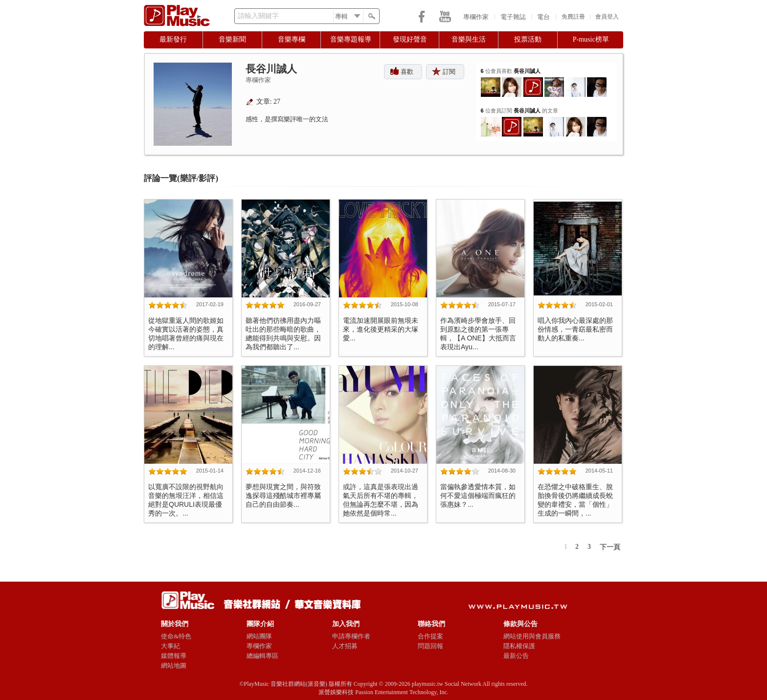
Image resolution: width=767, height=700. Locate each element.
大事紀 (170, 646)
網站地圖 (174, 666)
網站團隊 (259, 636)
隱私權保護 (519, 646)
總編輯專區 (262, 656)
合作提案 (430, 636)
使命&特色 (176, 636)
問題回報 (430, 646)
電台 (543, 17)
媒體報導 (174, 656)
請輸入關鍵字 (258, 16)
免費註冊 (573, 17)
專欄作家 (476, 17)
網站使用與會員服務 (532, 636)
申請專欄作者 (351, 636)
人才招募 (345, 646)
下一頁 (610, 547)
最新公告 (516, 656)
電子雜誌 (513, 17)
